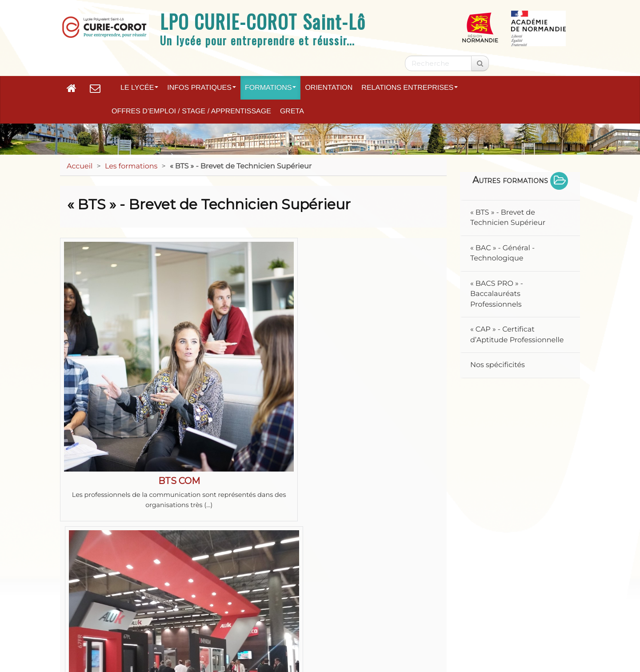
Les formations (131, 166)
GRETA (292, 111)
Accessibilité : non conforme (336, 612)
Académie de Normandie (320, 589)
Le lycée (139, 88)
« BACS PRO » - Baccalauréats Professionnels (497, 294)
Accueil (80, 166)
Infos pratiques (202, 88)
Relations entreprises (410, 88)
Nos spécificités (498, 365)
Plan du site (103, 612)
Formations (270, 88)
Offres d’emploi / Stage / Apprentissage (191, 111)
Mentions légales (179, 612)
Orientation (329, 88)
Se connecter (546, 638)
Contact (247, 612)
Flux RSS (543, 612)
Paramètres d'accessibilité (457, 612)
